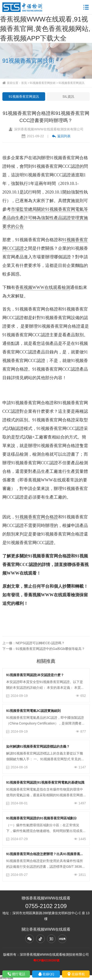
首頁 (24, 83)
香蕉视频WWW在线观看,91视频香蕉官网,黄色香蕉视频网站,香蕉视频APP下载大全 (45, 29)
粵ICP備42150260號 (46, 960)
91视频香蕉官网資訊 (71, 83)
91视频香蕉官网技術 (43, 83)
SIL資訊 (68, 97)
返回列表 (61, 136)
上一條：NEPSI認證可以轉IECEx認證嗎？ (34, 643)
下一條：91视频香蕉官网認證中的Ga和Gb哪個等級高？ (44, 649)
